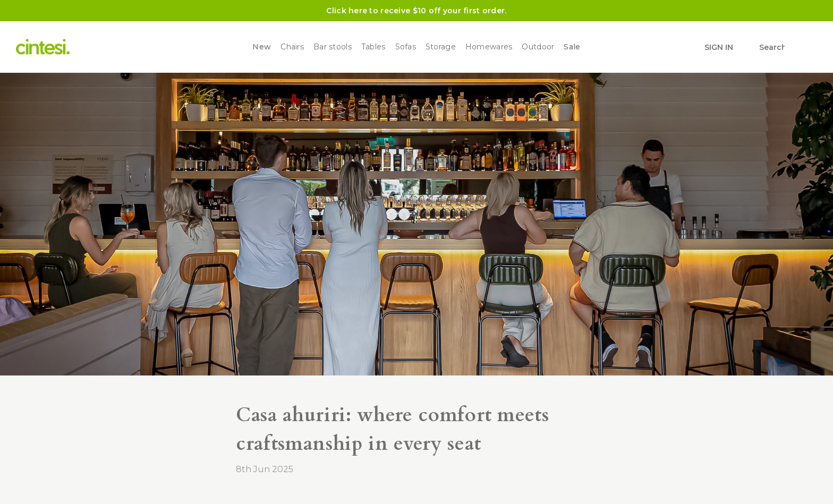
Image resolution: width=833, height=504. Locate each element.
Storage (441, 47)
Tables (373, 47)
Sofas (406, 47)
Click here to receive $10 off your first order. (416, 11)
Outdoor (538, 47)
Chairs (292, 47)
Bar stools (333, 47)
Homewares (489, 47)
